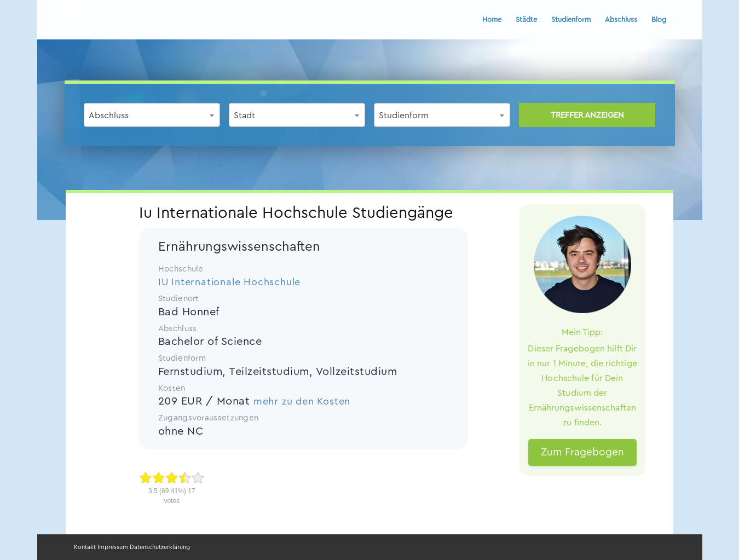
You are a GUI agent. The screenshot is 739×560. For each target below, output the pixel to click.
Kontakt (85, 547)
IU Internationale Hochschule (229, 282)
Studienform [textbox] (404, 116)
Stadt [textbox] (244, 116)
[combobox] (152, 115)
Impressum (113, 547)
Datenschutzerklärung (160, 547)
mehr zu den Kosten (302, 401)
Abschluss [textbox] (109, 116)
